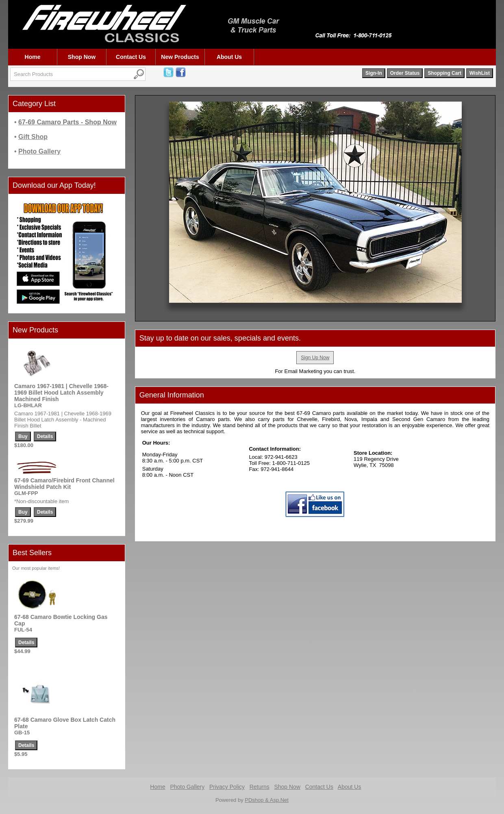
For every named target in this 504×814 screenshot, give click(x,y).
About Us (229, 57)
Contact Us (131, 57)
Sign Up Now (315, 358)
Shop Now (82, 57)
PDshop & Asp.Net (267, 800)
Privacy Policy (227, 787)
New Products (180, 57)
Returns (260, 787)
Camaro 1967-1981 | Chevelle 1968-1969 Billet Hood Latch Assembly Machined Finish (61, 393)
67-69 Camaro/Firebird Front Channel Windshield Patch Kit (64, 484)
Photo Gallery (187, 787)
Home (33, 57)
